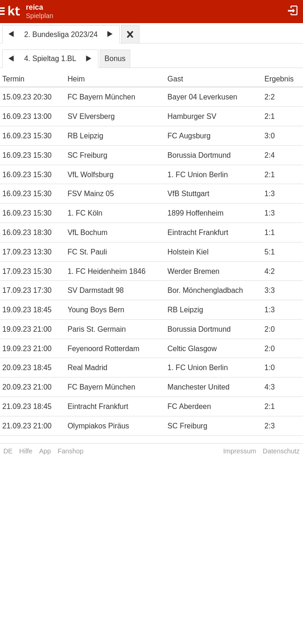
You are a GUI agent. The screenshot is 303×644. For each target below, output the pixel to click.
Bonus (115, 59)
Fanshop (71, 451)
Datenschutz (281, 451)
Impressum (239, 451)
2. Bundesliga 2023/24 (61, 34)
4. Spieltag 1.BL (50, 59)
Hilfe (26, 451)
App (45, 451)
